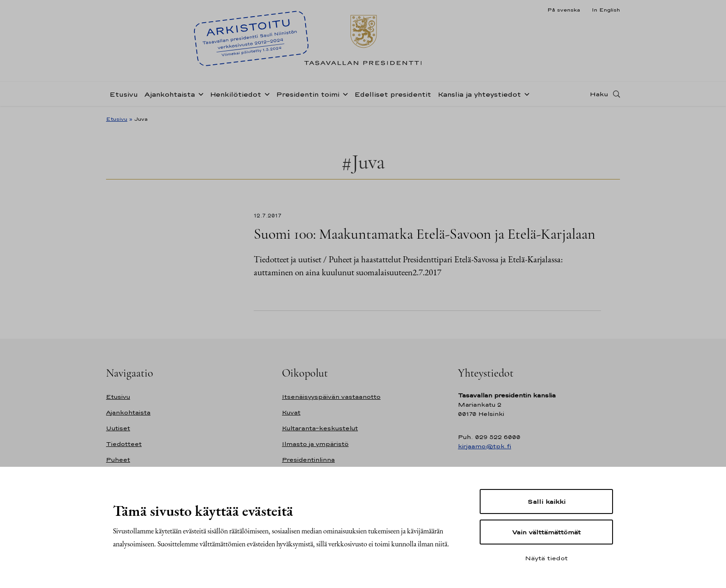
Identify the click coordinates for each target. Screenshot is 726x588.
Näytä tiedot (546, 558)
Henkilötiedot (235, 94)
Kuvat (291, 412)
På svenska (564, 10)
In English (606, 10)
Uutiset (118, 428)
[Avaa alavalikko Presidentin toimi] (344, 93)
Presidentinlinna (308, 460)
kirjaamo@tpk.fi (485, 446)
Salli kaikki (546, 501)
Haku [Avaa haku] (599, 94)
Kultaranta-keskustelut (320, 428)
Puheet (118, 460)
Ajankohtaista (170, 94)
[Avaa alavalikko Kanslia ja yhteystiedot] (525, 93)
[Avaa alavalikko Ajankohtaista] (199, 93)
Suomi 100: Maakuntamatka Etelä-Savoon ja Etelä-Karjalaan (425, 234)
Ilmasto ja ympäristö (315, 444)
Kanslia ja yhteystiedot (479, 94)
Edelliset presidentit (393, 94)
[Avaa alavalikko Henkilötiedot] (265, 93)
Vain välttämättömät (546, 532)
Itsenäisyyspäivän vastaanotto (331, 397)
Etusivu (124, 94)
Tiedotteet (124, 444)
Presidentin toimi (308, 94)
